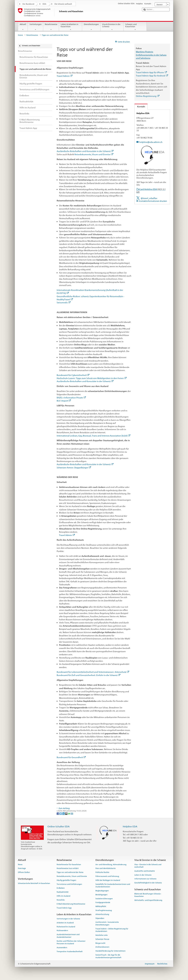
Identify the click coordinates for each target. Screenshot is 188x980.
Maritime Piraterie (145, 52)
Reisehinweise (51, 27)
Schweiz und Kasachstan (135, 27)
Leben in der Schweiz (143, 875)
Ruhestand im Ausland (66, 927)
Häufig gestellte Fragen (66, 880)
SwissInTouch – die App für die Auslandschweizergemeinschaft (108, 956)
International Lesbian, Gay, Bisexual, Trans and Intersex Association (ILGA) (94, 436)
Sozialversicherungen (104, 898)
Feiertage (22, 868)
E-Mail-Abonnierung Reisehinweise (71, 904)
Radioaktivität (63, 892)
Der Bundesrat (28, 4)
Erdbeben (61, 888)
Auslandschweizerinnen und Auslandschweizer (68, 936)
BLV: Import (64, 401)
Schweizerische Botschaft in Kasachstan (34, 883)
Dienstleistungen (91, 27)
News (20, 864)
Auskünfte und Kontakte (145, 871)
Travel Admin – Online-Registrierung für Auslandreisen (112, 930)
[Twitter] (61, 814)
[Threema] (66, 814)
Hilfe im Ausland (63, 896)
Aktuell (23, 27)
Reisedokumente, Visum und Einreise (94, 154)
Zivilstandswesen (102, 947)
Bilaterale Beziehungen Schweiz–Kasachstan (148, 895)
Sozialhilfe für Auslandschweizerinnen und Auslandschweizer (113, 885)
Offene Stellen (24, 872)
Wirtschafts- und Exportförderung (148, 900)
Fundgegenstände (103, 902)
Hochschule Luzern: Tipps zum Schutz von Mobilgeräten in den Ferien (92, 378)
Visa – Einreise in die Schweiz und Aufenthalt (148, 866)
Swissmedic (64, 302)
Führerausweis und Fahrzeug (107, 876)
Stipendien (100, 918)
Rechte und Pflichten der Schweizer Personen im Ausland (71, 942)
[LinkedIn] (64, 814)
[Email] (72, 814)
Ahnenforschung (102, 914)
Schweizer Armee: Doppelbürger (74, 468)
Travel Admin (65, 76)
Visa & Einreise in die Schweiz (112, 27)
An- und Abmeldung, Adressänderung (111, 864)
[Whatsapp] (69, 814)
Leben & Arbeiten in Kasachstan (71, 27)
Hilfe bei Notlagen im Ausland (108, 880)
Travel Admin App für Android (152, 76)
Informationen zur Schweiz (145, 879)
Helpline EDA (130, 827)
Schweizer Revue (102, 939)
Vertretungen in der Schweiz (68, 919)
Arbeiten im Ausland (65, 923)
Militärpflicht (101, 906)
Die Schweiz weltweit (63, 4)
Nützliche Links (102, 935)
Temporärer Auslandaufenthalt (70, 951)
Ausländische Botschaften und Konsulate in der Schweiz (85, 151)
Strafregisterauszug (104, 910)
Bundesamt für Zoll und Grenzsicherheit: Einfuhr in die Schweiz (89, 675)
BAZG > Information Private (71, 398)
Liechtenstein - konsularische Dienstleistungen (107, 923)
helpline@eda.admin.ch (151, 142)
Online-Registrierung (148, 96)
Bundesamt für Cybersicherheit (73, 375)
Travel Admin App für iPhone (151, 72)
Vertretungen (35, 27)
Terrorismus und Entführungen (69, 884)
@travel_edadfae (149, 198)
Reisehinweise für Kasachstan (69, 864)
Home (20, 35)
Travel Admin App (64, 908)
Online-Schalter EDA (59, 827)
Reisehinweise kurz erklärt (68, 868)
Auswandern (62, 948)
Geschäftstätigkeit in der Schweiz (148, 883)
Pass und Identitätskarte (106, 868)
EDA (44, 4)
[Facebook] (58, 814)
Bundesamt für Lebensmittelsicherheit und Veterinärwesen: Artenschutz (93, 672)
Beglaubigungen (102, 891)
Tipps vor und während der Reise (70, 872)
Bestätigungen (101, 895)
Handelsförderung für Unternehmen (110, 951)
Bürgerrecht (100, 943)
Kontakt (140, 106)
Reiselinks (61, 900)
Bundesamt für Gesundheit (71, 757)
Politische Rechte (102, 872)
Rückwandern (62, 930)
